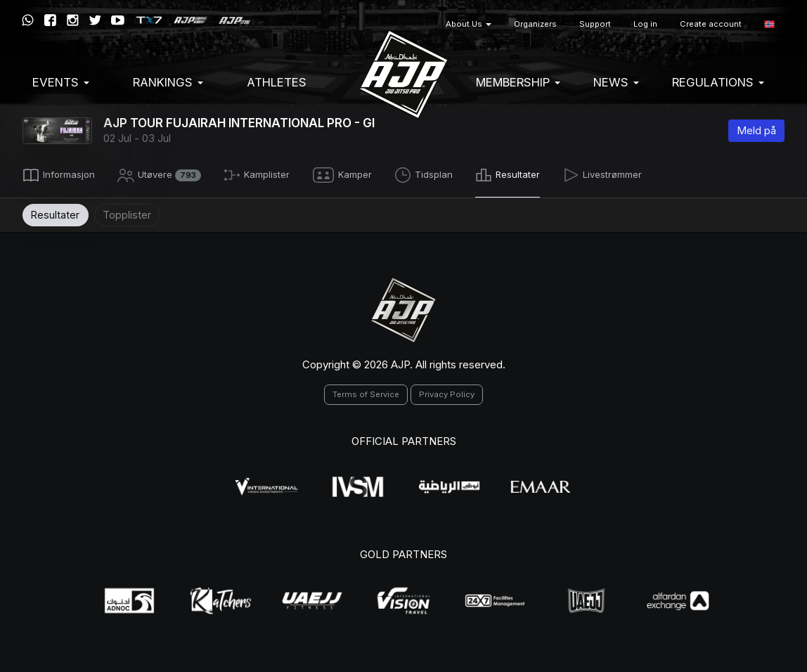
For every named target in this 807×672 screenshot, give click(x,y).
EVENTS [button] (61, 82)
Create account (711, 24)
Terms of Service (366, 392)
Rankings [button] (168, 82)
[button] (769, 24)
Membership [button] (518, 82)
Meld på (756, 130)
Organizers (535, 24)
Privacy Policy (447, 392)
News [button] (616, 82)
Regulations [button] (718, 82)
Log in (645, 24)
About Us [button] (469, 24)
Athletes (277, 82)
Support (595, 24)
